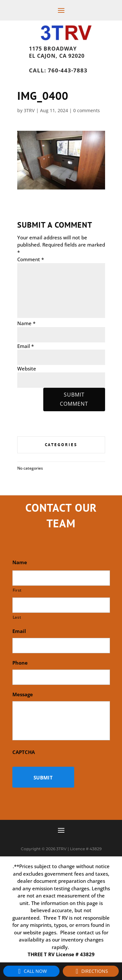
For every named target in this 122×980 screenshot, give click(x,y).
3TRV (29, 110)
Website (27, 369)
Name (26, 323)
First (17, 590)
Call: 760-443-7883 (58, 70)
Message (23, 694)
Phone (20, 663)
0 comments (87, 110)
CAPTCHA (24, 752)
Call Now (31, 971)
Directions (91, 971)
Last (17, 617)
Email (26, 346)
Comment (31, 259)
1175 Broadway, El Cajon (68, 47)
